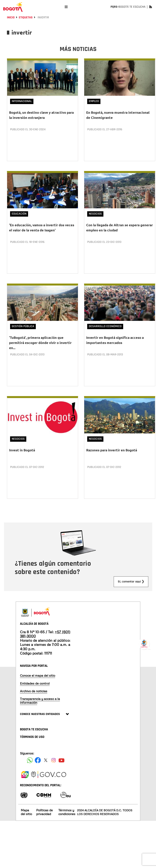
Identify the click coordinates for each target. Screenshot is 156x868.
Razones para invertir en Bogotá (112, 450)
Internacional (22, 101)
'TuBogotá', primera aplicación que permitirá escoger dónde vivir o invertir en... (40, 343)
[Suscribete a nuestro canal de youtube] (61, 760)
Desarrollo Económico (105, 326)
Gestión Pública (23, 326)
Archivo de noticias (34, 691)
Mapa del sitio (26, 812)
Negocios (95, 214)
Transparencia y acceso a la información (40, 701)
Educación (19, 214)
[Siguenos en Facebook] (30, 760)
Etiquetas (26, 17)
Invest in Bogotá (22, 450)
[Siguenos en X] (46, 760)
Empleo (94, 101)
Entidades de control (35, 683)
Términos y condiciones (67, 812)
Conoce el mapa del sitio (38, 675)
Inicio (11, 17)
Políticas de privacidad (44, 812)
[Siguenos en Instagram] (54, 760)
